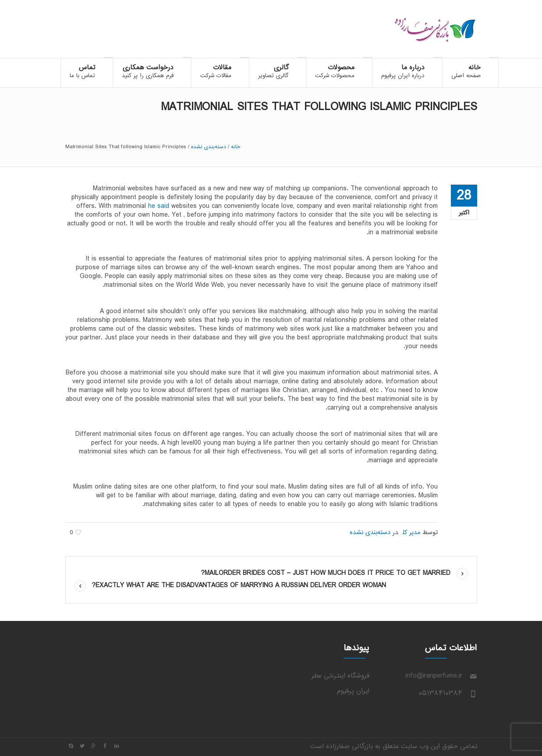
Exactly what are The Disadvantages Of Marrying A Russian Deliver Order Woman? (239, 586)
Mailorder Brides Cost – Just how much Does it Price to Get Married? (326, 573)
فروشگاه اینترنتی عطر (340, 676)
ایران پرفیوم (353, 691)
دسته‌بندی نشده (209, 147)
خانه (236, 147)
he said (159, 206)
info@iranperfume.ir (434, 676)
